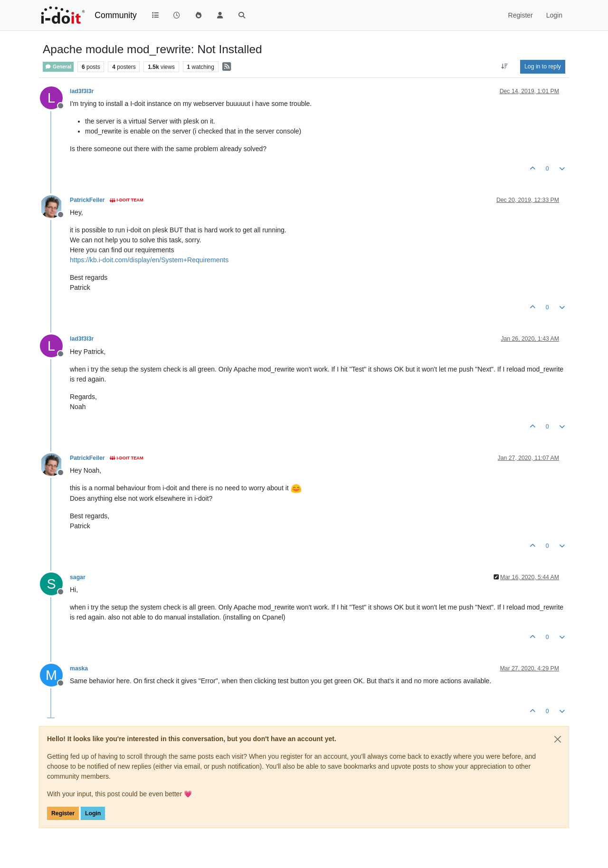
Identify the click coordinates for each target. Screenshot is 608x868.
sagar (78, 577)
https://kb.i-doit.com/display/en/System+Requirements (149, 260)
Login (93, 813)
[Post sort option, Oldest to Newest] (505, 67)
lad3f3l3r (82, 91)
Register (63, 813)
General (58, 67)
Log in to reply (543, 67)
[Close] (558, 739)
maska (79, 668)
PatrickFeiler (87, 200)
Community (116, 15)
